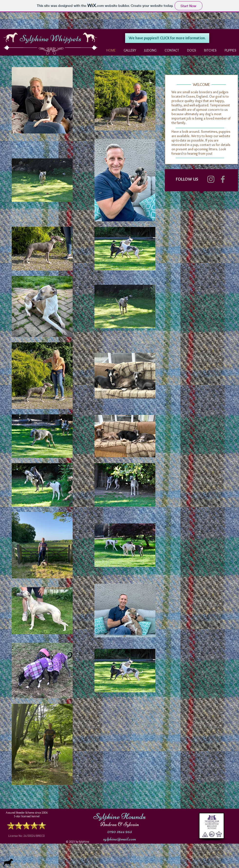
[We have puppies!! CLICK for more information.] (167, 38)
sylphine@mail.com (119, 839)
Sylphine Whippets (50, 38)
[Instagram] (211, 179)
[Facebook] (223, 179)
